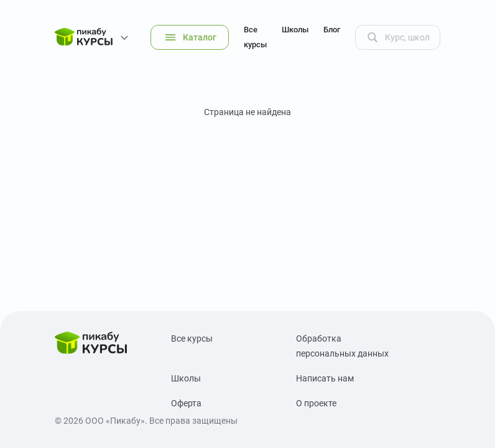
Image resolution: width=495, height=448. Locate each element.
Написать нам (325, 378)
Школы (295, 30)
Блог (332, 30)
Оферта (186, 403)
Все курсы (255, 37)
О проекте (316, 403)
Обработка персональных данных (342, 346)
